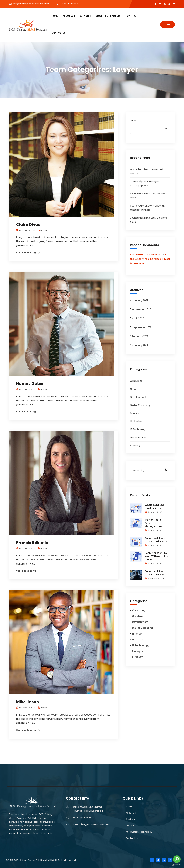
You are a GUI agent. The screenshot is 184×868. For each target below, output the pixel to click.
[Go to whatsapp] (177, 859)
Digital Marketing (140, 405)
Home (55, 16)
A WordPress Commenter (145, 255)
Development (138, 397)
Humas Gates (30, 384)
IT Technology (138, 429)
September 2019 (142, 327)
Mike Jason (28, 702)
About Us (68, 16)
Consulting (136, 381)
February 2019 (140, 336)
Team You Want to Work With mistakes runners (157, 556)
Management (138, 437)
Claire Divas (28, 225)
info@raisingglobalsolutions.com (31, 4)
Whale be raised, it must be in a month (156, 507)
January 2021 (140, 300)
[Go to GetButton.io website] (177, 865)
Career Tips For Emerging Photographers (154, 523)
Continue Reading (26, 252)
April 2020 (138, 318)
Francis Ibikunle (32, 543)
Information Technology (139, 832)
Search (134, 120)
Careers (132, 16)
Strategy (135, 445)
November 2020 (142, 309)
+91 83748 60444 (69, 4)
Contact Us (59, 33)
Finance (135, 413)
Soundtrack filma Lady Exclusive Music (157, 540)
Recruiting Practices (108, 16)
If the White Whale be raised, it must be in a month (150, 259)
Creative (135, 389)
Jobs (168, 25)
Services (85, 16)
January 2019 (140, 345)
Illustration (136, 421)
